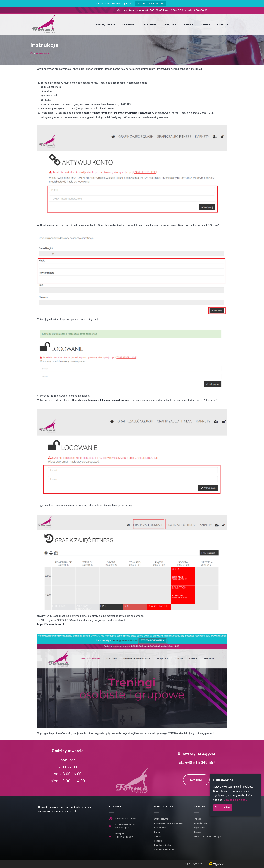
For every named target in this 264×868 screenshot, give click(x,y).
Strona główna (161, 819)
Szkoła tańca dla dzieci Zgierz (208, 837)
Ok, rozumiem (223, 808)
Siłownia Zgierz (201, 823)
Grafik (157, 832)
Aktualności (160, 828)
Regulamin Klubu (162, 845)
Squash (197, 832)
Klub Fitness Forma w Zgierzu (169, 823)
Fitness (197, 819)
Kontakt (158, 841)
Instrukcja (43, 54)
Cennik (157, 837)
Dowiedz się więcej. (235, 800)
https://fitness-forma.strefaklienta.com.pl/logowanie (101, 400)
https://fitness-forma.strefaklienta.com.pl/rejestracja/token (118, 113)
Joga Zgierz (199, 828)
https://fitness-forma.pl (51, 624)
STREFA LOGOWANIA (151, 3)
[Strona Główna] (32, 54)
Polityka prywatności (164, 850)
